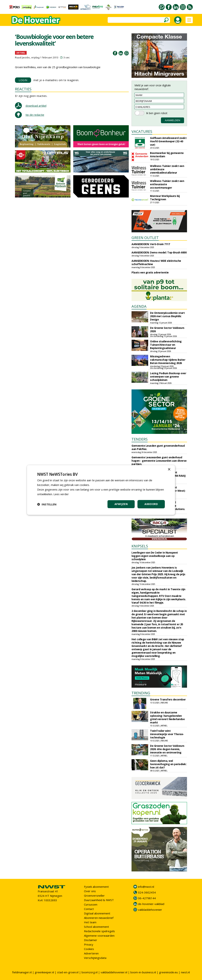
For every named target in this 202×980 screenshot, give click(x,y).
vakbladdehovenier (150, 910)
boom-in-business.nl (143, 972)
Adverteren (91, 953)
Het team (90, 922)
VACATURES (142, 131)
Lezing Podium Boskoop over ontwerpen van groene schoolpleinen (168, 377)
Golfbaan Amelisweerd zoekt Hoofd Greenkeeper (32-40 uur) (168, 141)
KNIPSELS (140, 546)
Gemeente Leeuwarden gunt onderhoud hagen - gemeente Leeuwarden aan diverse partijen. (159, 461)
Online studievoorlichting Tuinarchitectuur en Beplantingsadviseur (166, 345)
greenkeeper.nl (44, 972)
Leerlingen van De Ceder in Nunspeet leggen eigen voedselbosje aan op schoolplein (155, 556)
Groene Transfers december (168, 699)
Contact (89, 909)
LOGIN (23, 80)
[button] (47, 504)
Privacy (89, 944)
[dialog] (101, 490)
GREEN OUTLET (145, 238)
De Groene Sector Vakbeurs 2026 (167, 329)
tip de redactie (35, 115)
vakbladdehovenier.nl (114, 972)
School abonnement (96, 927)
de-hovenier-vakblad (151, 904)
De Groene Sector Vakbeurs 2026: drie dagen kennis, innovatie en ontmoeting (167, 749)
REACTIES (23, 89)
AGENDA (139, 306)
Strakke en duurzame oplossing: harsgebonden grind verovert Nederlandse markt (167, 717)
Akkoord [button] (151, 504)
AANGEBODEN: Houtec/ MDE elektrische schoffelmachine (156, 262)
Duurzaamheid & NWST (99, 900)
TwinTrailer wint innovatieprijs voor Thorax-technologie (167, 734)
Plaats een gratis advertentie (150, 272)
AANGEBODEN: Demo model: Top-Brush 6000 (159, 252)
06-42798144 (147, 898)
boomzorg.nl (90, 972)
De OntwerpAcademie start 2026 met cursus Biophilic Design (167, 316)
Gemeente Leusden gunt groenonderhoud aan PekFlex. (158, 447)
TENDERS (140, 439)
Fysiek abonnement (96, 887)
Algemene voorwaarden (99, 936)
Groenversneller (94, 896)
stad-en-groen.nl (68, 972)
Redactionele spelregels (99, 931)
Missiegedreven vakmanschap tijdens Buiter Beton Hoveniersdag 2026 (168, 360)
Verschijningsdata (95, 958)
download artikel (36, 106)
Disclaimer (91, 940)
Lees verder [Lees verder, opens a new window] (61, 494)
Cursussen (91, 904)
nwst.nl (185, 972)
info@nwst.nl (146, 887)
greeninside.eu (168, 972)
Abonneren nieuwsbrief (99, 918)
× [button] (169, 470)
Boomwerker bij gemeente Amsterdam (167, 155)
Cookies (89, 949)
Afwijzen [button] (121, 504)
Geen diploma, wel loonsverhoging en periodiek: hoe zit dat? (168, 764)
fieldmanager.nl (22, 972)
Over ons (90, 891)
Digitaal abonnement (97, 913)
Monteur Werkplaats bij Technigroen (165, 198)
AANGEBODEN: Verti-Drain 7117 (151, 244)
